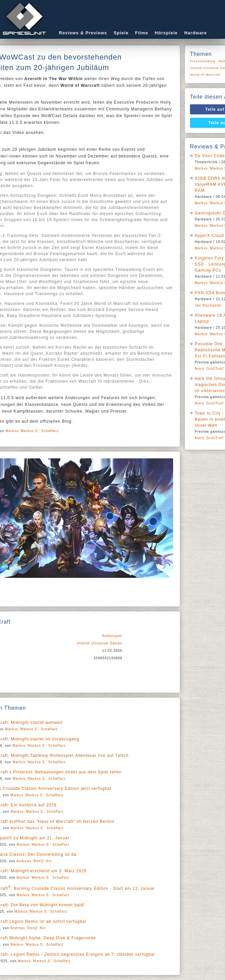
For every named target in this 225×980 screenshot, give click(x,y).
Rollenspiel (112, 636)
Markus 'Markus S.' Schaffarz (32, 431)
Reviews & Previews (83, 33)
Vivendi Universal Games (100, 643)
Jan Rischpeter (208, 305)
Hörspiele (166, 33)
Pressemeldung (203, 61)
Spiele (121, 33)
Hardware (196, 33)
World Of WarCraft (205, 75)
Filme (142, 33)
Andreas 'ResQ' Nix (34, 861)
